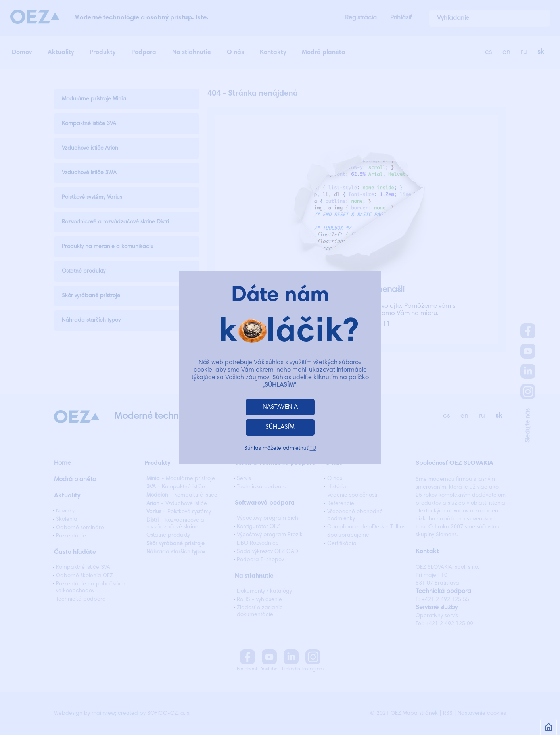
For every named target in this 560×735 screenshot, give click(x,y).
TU (313, 449)
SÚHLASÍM (280, 427)
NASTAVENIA (280, 407)
